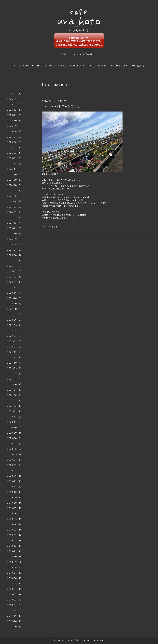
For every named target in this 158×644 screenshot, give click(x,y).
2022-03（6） (15, 336)
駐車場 (141, 66)
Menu (52, 66)
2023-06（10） (16, 255)
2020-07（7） (15, 444)
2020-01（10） (16, 476)
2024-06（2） (15, 196)
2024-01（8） (15, 217)
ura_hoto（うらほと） (72, 640)
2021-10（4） (15, 363)
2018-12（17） (16, 546)
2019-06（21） (16, 514)
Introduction (77, 66)
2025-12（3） (15, 110)
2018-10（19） (16, 557)
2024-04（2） (15, 201)
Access (62, 66)
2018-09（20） (16, 562)
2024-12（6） (15, 164)
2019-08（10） (16, 503)
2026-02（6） (15, 99)
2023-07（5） (15, 250)
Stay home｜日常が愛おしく (61, 106)
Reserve (115, 66)
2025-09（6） (15, 126)
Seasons (103, 66)
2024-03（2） (15, 207)
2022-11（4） (15, 293)
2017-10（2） (15, 621)
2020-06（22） (16, 449)
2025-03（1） (15, 148)
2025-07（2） (15, 137)
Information (39, 66)
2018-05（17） (16, 584)
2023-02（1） (15, 277)
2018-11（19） (16, 551)
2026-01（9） (15, 104)
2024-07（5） (15, 191)
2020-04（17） (16, 460)
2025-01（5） (15, 158)
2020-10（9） (15, 427)
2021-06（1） (15, 384)
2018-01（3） (15, 605)
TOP (14, 66)
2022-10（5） (15, 298)
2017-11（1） (15, 616)
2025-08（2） (15, 131)
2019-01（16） (16, 540)
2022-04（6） (15, 331)
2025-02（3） (15, 153)
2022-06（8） (15, 320)
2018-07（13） (16, 573)
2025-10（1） (15, 121)
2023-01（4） (15, 282)
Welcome (24, 66)
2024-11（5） (15, 169)
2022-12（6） (15, 287)
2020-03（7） (15, 465)
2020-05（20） (16, 454)
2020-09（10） (16, 433)
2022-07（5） (15, 314)
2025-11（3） (15, 115)
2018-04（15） (16, 589)
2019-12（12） (16, 481)
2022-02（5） (15, 341)
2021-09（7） (15, 368)
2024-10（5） (15, 174)
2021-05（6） (15, 390)
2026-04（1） (15, 94)
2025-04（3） (15, 142)
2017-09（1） (15, 627)
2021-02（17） (16, 406)
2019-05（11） (16, 519)
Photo (92, 66)
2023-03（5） (15, 271)
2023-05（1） (15, 261)
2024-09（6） (15, 180)
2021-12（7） (15, 352)
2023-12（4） (15, 223)
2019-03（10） (16, 530)
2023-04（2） (15, 266)
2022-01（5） (15, 347)
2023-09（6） (15, 239)
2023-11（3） (15, 228)
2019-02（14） (16, 535)
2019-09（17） (16, 497)
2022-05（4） (15, 325)
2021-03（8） (15, 401)
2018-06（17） (16, 578)
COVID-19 (129, 66)
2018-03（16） (16, 594)
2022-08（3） (15, 309)
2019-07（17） (16, 508)
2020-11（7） (15, 422)
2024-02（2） (15, 212)
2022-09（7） (15, 304)
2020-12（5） (15, 417)
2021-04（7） (15, 395)
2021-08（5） (15, 374)
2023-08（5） (15, 244)
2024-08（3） (15, 185)
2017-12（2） (15, 610)
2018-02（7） (15, 600)
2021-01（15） (16, 411)
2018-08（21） (16, 567)
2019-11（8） (15, 487)
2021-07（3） (15, 379)
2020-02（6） (15, 471)
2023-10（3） (15, 234)
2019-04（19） (16, 524)
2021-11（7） (15, 357)
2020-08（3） (15, 438)
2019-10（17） (16, 492)
